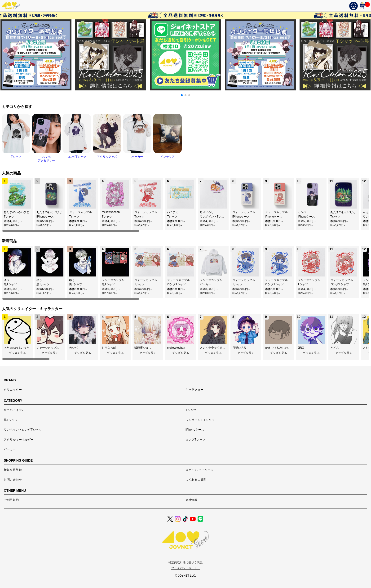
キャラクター (194, 390)
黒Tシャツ (11, 420)
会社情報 (192, 500)
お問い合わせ (13, 480)
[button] (182, 95)
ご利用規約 (11, 500)
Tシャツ (191, 410)
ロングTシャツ (195, 440)
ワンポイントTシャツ (200, 420)
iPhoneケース (195, 430)
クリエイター (13, 390)
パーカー (10, 449)
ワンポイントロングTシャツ (23, 430)
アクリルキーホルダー (19, 440)
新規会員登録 (13, 470)
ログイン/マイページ (200, 470)
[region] (185, 205)
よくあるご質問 (196, 480)
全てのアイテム (14, 410)
